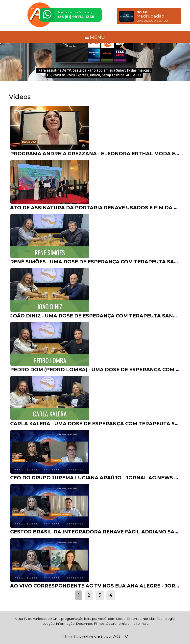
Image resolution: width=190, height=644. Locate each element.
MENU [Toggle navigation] (95, 37)
